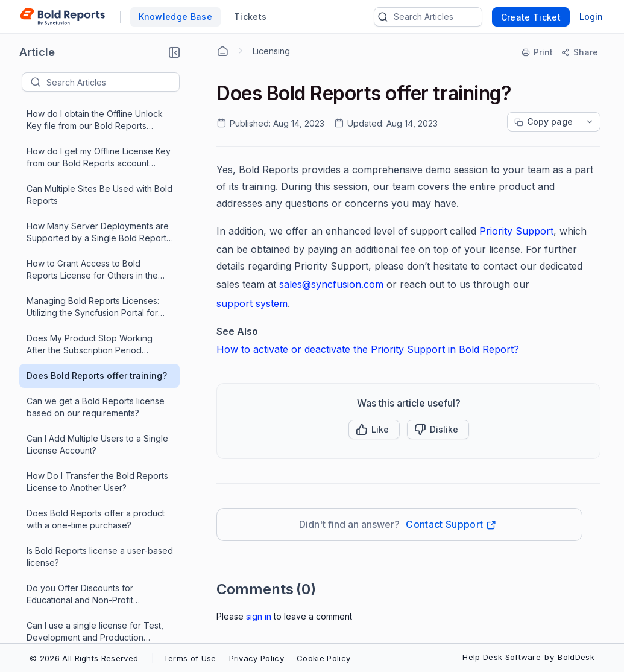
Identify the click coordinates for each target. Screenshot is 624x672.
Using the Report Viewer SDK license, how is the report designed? (99, 406)
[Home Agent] (222, 51)
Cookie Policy (323, 658)
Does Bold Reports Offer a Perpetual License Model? (100, 630)
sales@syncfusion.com (331, 284)
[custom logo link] (62, 17)
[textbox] (113, 82)
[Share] (579, 52)
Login (591, 17)
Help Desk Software (502, 657)
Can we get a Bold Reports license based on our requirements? (96, 144)
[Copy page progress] (543, 122)
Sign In (259, 616)
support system (252, 303)
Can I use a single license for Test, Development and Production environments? (95, 369)
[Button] (438, 430)
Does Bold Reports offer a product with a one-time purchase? (96, 256)
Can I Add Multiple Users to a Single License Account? (97, 181)
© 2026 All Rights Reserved (84, 658)
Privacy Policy (257, 658)
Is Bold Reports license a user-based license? (100, 293)
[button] (174, 52)
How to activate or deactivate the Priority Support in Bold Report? (368, 349)
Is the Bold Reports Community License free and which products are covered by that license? (100, 481)
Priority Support (516, 231)
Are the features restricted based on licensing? (99, 555)
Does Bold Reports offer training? (97, 113)
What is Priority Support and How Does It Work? (92, 443)
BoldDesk (576, 657)
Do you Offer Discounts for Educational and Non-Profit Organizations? (80, 331)
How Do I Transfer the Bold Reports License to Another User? (97, 219)
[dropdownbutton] (590, 122)
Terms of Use (190, 658)
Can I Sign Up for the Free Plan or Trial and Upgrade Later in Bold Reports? (93, 518)
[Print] (538, 52)
